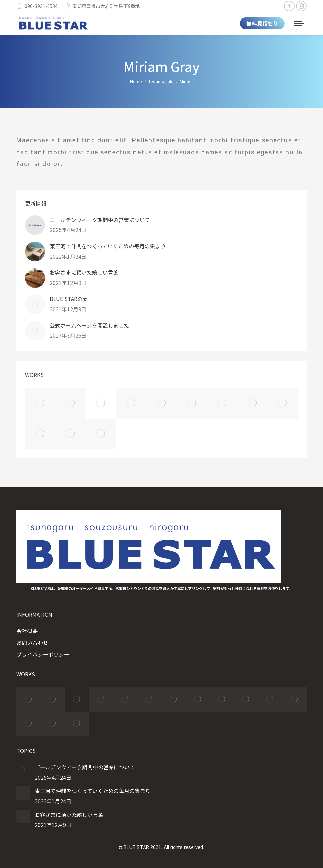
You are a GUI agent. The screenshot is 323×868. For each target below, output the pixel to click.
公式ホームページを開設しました (89, 325)
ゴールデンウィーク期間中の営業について (100, 220)
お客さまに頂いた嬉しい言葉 (84, 272)
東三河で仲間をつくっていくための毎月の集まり (108, 246)
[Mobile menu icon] (299, 23)
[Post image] (35, 225)
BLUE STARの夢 (69, 299)
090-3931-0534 (37, 6)
